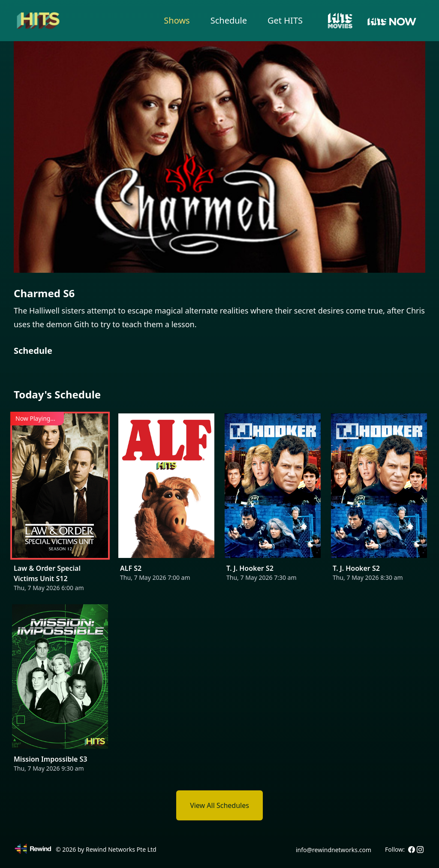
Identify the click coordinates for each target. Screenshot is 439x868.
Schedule (229, 20)
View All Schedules (219, 805)
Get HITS (285, 20)
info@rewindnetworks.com (334, 850)
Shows (177, 20)
